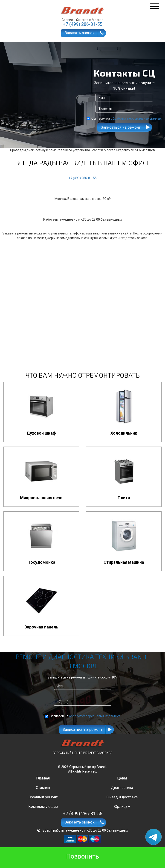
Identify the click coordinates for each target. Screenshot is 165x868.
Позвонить (83, 856)
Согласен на (124, 118)
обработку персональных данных (136, 118)
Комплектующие (43, 807)
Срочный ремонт (43, 797)
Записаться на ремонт (121, 127)
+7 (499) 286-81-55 (83, 178)
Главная (43, 778)
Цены (122, 778)
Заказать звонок (80, 33)
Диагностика (122, 788)
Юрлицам (122, 807)
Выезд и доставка (122, 797)
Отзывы (43, 788)
